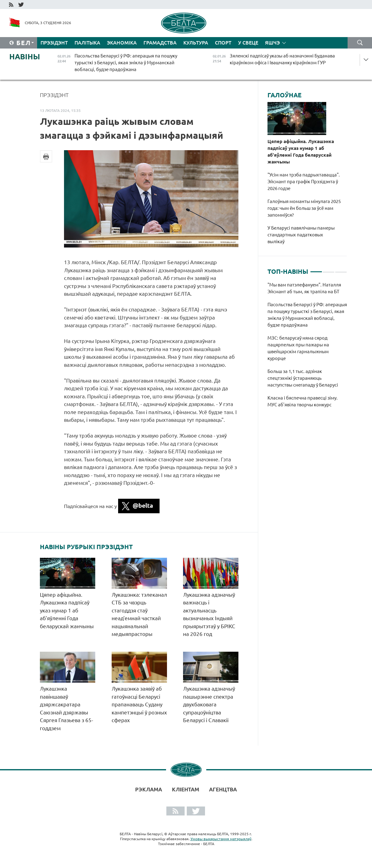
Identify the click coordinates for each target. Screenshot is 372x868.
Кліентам (186, 789)
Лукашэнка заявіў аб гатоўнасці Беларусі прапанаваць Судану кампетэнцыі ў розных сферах (139, 704)
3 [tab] (341, 269)
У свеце (248, 43)
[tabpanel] (307, 348)
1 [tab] (316, 269)
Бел (24, 43)
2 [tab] (329, 269)
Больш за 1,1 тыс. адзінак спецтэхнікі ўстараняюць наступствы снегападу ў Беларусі (303, 378)
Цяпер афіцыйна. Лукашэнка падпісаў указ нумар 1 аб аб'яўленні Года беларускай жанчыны (67, 610)
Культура (196, 43)
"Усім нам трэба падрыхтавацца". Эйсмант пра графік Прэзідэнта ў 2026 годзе (304, 182)
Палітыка (87, 43)
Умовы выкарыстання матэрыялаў (221, 839)
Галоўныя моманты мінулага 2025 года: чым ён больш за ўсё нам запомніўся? (304, 208)
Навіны (25, 57)
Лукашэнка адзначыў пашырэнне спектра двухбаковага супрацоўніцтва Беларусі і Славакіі (209, 704)
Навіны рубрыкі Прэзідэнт (86, 547)
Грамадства (160, 43)
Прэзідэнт (54, 43)
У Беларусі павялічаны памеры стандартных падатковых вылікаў (301, 235)
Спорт (223, 43)
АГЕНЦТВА (223, 789)
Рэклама (149, 789)
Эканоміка (122, 43)
